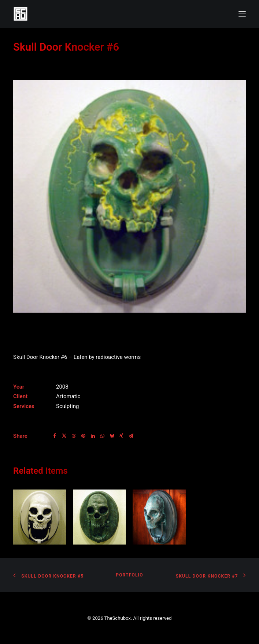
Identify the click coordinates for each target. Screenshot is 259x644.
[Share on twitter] (64, 436)
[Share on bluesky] (112, 436)
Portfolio (129, 575)
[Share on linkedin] (93, 436)
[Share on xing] (121, 436)
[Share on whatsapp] (102, 436)
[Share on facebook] (55, 436)
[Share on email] (131, 436)
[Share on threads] (74, 436)
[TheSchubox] (129, 14)
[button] (242, 14)
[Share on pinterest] (83, 436)
